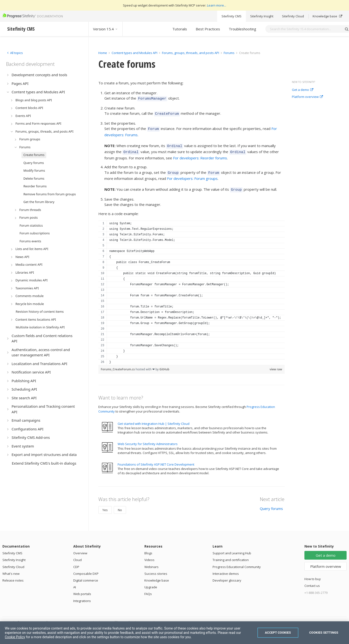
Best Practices (208, 29)
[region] (191, 288)
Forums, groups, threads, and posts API (191, 53)
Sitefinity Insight (262, 16)
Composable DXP (86, 569)
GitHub (164, 364)
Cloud (77, 555)
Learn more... (217, 5)
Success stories (156, 569)
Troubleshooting (242, 29)
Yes (105, 505)
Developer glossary (227, 575)
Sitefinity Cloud (293, 16)
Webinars (151, 562)
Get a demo (303, 90)
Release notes (13, 575)
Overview (80, 548)
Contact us (312, 581)
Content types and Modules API (134, 53)
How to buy (313, 574)
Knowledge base (327, 16)
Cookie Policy (15, 637)
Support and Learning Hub (232, 548)
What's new (11, 569)
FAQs (148, 589)
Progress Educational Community (237, 562)
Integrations (82, 596)
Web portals (82, 589)
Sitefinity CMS (232, 16)
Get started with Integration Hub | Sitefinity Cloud (154, 419)
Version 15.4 (106, 29)
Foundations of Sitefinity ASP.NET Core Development (156, 459)
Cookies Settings (324, 633)
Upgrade (151, 582)
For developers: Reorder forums (200, 154)
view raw (276, 364)
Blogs (148, 548)
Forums (229, 53)
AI (75, 582)
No (120, 505)
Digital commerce (86, 575)
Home (103, 53)
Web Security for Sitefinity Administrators (148, 439)
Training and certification (231, 555)
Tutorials (180, 29)
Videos (149, 555)
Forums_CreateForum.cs (118, 364)
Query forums (271, 503)
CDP (76, 562)
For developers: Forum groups (192, 174)
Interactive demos (226, 569)
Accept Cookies (278, 633)
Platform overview (307, 97)
